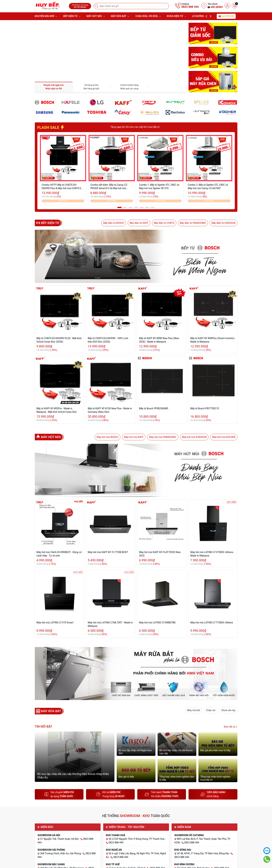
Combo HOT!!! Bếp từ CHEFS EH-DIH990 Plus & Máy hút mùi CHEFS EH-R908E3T (63, 187)
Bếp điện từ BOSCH (114, 223)
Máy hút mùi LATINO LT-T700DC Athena (211, 623)
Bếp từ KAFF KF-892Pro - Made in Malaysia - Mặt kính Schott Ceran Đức (57, 410)
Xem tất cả (230, 727)
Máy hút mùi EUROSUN (194, 437)
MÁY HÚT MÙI (96, 16)
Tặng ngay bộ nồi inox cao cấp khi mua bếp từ (159, 127)
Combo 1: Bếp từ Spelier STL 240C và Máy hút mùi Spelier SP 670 (159, 187)
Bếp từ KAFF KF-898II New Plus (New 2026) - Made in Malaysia (159, 340)
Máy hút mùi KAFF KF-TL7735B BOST (108, 552)
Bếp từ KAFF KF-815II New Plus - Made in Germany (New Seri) (110, 410)
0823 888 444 (190, 7)
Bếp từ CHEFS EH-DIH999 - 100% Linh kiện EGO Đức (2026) (108, 340)
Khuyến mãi (226, 16)
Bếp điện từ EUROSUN (223, 223)
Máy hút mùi (51, 437)
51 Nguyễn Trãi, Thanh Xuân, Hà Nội (60, 839)
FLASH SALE (51, 128)
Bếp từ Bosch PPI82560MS (154, 408)
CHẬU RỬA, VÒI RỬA (148, 16)
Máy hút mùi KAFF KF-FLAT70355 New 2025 (160, 554)
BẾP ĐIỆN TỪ (72, 16)
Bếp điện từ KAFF (139, 223)
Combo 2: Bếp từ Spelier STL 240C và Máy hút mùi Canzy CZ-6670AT (208, 187)
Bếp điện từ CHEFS (164, 223)
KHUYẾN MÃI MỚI (46, 16)
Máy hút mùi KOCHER (224, 437)
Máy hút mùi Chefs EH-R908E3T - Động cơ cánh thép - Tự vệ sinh (59, 554)
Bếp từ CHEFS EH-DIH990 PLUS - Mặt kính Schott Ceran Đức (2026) (59, 340)
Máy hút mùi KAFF (134, 437)
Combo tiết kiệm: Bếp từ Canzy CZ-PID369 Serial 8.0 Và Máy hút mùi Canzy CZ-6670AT (109, 187)
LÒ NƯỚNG (200, 16)
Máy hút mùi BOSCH (108, 437)
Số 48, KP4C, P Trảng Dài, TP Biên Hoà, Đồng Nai (203, 853)
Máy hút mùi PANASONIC (163, 437)
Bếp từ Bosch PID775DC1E (205, 408)
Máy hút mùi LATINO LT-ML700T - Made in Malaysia (110, 624)
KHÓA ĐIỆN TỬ (177, 16)
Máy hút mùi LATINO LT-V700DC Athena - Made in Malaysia (212, 554)
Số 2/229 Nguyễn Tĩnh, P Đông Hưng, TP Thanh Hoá (137, 839)
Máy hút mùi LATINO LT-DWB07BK (157, 623)
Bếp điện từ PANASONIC (193, 223)
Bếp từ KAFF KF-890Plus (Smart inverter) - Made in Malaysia (213, 340)
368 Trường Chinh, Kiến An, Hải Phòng (61, 853)
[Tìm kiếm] (97, 6)
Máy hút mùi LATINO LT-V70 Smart (55, 623)
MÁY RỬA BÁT (120, 16)
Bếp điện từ (50, 223)
